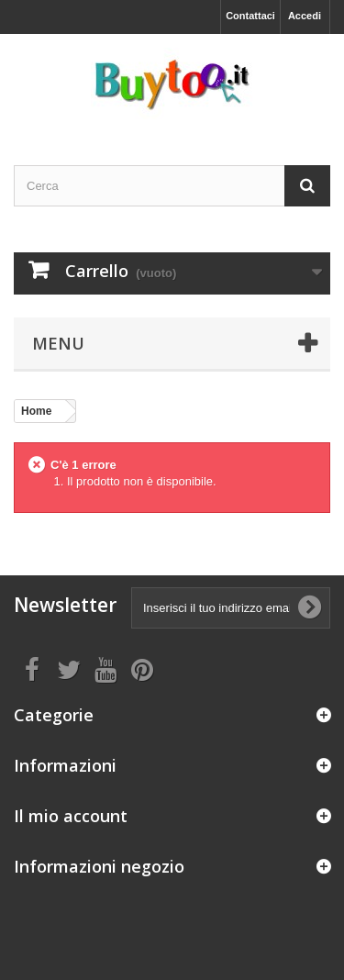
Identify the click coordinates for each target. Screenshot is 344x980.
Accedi (305, 16)
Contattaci (250, 16)
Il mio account (71, 816)
